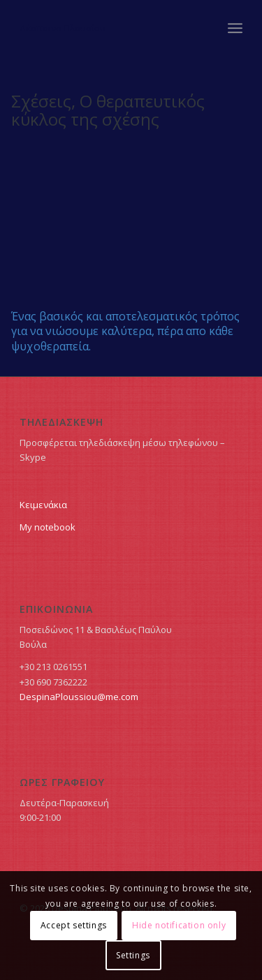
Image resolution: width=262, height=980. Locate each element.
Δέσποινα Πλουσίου (63, 28)
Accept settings (74, 925)
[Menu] (235, 28)
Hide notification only (179, 925)
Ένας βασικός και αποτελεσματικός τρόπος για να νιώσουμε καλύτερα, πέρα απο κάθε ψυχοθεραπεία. (125, 331)
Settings (133, 955)
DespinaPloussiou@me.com (79, 697)
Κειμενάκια (43, 505)
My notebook (48, 527)
